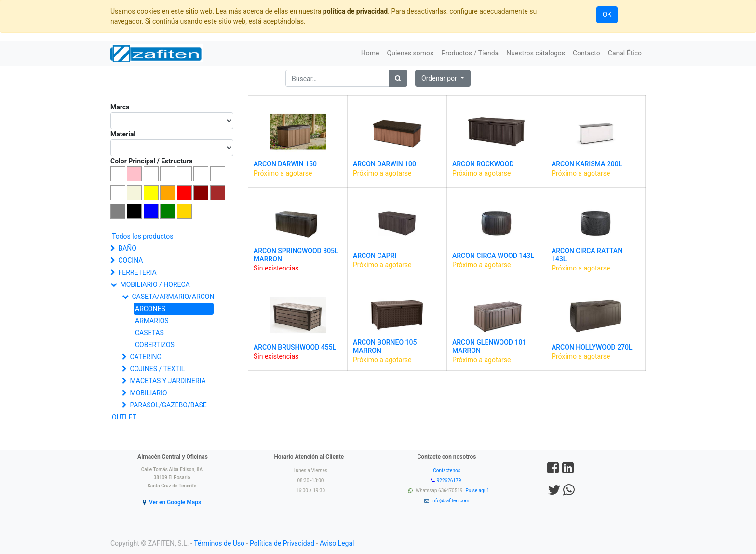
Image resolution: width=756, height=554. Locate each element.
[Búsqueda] (398, 78)
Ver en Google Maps (175, 502)
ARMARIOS (152, 321)
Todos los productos (142, 236)
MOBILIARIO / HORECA (155, 284)
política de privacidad (355, 11)
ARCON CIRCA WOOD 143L (493, 256)
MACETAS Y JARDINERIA (168, 381)
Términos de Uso (219, 543)
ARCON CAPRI (375, 256)
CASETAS (149, 333)
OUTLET (124, 417)
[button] (443, 78)
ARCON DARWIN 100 (385, 164)
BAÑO (127, 248)
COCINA (130, 260)
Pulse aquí (478, 491)
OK (607, 14)
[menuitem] (370, 53)
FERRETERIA (137, 272)
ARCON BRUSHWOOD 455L (295, 347)
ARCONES (150, 309)
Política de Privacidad (282, 543)
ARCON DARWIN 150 (285, 164)
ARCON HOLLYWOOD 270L (592, 347)
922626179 (450, 480)
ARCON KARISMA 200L (587, 164)
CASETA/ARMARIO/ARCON (173, 297)
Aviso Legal (337, 543)
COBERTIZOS (155, 345)
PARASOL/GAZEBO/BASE (168, 405)
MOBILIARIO (148, 393)
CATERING (146, 357)
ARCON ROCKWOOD (483, 164)
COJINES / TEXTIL (157, 369)
